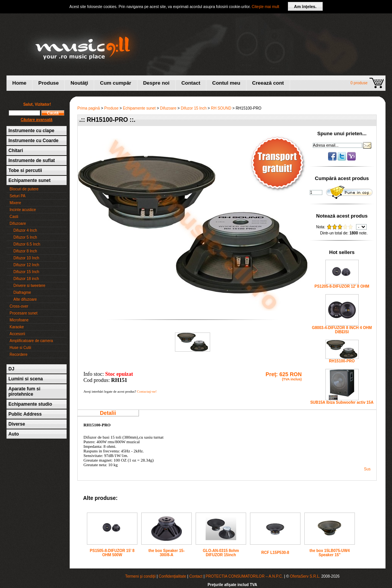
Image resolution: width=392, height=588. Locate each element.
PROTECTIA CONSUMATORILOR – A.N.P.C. (244, 576)
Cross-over (19, 306)
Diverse (17, 424)
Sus (367, 469)
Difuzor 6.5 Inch (27, 244)
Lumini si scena (26, 379)
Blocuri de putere (24, 189)
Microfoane (19, 320)
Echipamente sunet (29, 180)
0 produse (359, 83)
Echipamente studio (30, 404)
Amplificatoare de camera (31, 341)
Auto (14, 434)
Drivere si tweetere (29, 286)
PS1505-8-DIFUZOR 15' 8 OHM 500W (112, 553)
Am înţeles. (305, 7)
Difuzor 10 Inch (26, 258)
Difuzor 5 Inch (25, 237)
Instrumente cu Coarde (33, 141)
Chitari (16, 151)
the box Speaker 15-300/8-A (167, 553)
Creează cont (268, 83)
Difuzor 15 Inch (26, 272)
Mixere (15, 203)
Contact (191, 83)
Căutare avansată (37, 120)
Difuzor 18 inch (26, 279)
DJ (11, 369)
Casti (14, 217)
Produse (48, 83)
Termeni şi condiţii (140, 576)
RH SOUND (221, 108)
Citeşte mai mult (266, 7)
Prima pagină (89, 108)
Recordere (19, 355)
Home (19, 83)
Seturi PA (18, 196)
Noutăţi (79, 83)
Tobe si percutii (25, 170)
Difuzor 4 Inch (25, 230)
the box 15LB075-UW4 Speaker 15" (329, 553)
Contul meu (226, 83)
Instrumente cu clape (31, 131)
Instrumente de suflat (32, 161)
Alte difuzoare (25, 299)
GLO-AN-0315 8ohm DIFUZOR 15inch (221, 553)
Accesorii (17, 334)
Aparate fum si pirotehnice (24, 391)
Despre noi (156, 83)
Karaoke (17, 327)
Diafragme (22, 292)
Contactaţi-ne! (147, 391)
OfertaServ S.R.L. (305, 576)
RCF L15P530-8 (275, 553)
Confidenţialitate (173, 576)
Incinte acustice (23, 210)
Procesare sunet (24, 313)
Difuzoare (18, 224)
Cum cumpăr (115, 83)
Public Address (25, 414)
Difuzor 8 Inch (25, 251)
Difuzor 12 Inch (26, 265)
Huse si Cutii (20, 348)
